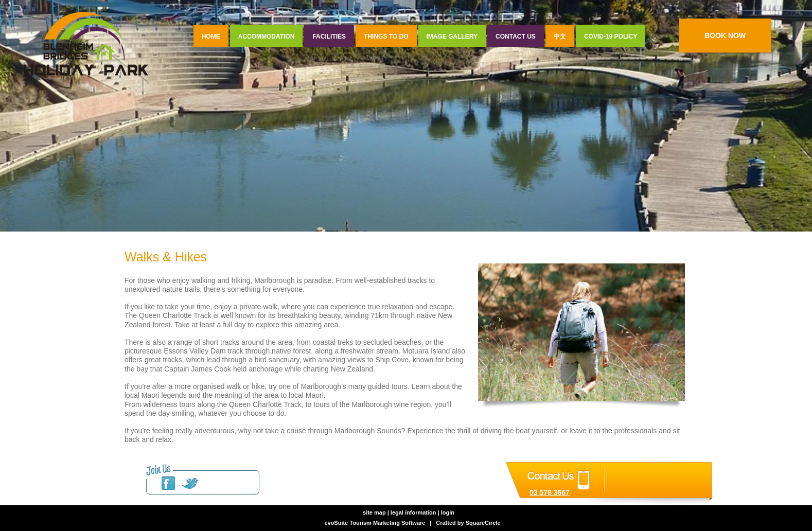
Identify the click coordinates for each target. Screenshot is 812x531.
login (448, 512)
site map (374, 512)
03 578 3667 (550, 492)
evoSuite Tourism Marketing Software (375, 523)
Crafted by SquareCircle (468, 523)
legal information (413, 512)
